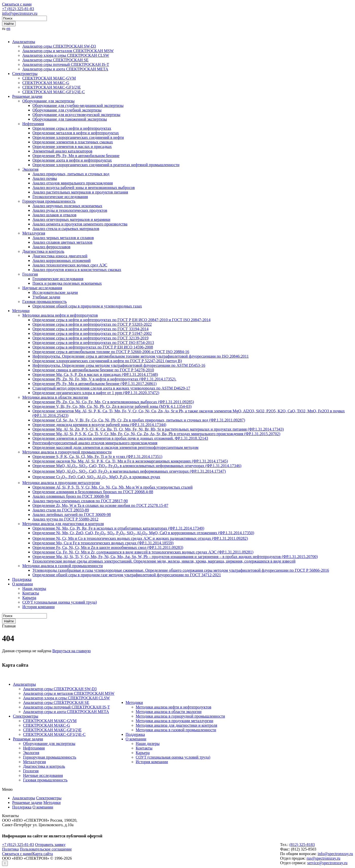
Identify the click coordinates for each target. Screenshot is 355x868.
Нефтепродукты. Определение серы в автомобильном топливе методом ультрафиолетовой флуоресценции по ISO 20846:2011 (141, 356)
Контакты (31, 593)
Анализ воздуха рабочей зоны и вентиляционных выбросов (84, 188)
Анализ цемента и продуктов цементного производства (80, 224)
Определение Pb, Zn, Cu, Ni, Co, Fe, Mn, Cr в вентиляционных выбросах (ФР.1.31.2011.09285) (113, 402)
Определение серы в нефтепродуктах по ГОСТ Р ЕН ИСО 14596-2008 (93, 347)
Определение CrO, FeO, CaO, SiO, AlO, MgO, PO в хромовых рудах (96, 477)
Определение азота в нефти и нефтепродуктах (72, 160)
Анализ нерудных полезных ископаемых (67, 206)
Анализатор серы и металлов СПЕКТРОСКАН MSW (68, 51)
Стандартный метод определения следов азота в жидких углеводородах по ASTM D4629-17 (111, 388)
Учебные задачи (46, 297)
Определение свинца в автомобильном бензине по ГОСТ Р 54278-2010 (93, 370)
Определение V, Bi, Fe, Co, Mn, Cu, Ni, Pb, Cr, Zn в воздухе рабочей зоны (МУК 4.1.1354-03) (112, 406)
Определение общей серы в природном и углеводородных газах (87, 306)
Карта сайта (43, 854)
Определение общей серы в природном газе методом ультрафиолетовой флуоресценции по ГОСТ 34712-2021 (127, 575)
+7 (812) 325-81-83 (18, 9)
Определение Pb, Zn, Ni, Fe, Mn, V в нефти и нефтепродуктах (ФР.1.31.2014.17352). (104, 379)
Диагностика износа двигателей (60, 256)
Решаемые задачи (27, 96)
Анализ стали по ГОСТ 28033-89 (61, 510)
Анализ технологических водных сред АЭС (70, 265)
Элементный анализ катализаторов (62, 151)
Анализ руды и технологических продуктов (70, 210)
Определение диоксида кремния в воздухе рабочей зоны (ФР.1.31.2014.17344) (99, 425)
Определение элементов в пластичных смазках (73, 142)
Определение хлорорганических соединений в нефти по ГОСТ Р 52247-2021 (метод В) (107, 361)
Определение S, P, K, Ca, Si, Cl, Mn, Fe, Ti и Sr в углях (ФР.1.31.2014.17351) (97, 457)
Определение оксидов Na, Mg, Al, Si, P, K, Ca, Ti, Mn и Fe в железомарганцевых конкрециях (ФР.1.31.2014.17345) (130, 461)
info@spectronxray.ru (20, 13)
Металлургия (34, 233)
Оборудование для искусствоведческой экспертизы (76, 115)
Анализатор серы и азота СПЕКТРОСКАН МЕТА (65, 69)
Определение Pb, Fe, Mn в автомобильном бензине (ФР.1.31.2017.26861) (95, 384)
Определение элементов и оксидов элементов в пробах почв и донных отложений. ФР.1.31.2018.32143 (120, 438)
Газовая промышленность (44, 302)
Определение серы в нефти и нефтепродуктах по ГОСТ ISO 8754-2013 (93, 343)
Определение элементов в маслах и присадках (72, 147)
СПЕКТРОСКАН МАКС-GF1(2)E (52, 87)
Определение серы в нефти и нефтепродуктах (72, 128)
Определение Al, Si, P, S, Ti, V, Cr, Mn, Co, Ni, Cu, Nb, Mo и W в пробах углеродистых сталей (113, 487)
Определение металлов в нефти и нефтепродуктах (76, 133)
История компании (39, 607)
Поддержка (22, 579)
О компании (23, 584)
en (8, 28)
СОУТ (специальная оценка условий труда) (60, 602)
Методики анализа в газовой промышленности (63, 566)
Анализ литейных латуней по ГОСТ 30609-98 (72, 515)
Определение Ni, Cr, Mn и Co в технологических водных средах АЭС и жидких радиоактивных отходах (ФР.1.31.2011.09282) (140, 538)
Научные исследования (42, 288)
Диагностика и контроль (43, 251)
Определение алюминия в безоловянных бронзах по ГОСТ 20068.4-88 (93, 492)
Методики (21, 311)
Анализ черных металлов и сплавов (63, 238)
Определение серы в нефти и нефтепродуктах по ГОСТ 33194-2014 (90, 329)
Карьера (29, 598)
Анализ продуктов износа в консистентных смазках (77, 270)
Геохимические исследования (58, 279)
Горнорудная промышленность (49, 201)
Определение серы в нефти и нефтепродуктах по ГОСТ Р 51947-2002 (92, 333)
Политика (10, 849)
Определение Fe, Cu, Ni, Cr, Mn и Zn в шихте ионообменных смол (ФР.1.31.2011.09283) (108, 547)
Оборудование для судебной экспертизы (67, 110)
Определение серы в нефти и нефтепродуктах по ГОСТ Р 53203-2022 (92, 324)
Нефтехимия (33, 124)
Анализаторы (24, 42)
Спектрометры (25, 74)
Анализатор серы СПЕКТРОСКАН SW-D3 (59, 46)
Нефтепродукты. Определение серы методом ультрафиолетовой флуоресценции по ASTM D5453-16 (119, 365)
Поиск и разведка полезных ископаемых (67, 283)
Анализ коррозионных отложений (62, 261)
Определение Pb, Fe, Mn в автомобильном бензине (76, 156)
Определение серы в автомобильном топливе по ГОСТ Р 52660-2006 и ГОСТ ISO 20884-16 (111, 352)
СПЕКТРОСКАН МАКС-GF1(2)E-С (54, 92)
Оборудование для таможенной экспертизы (70, 119)
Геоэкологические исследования (60, 197)
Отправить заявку (50, 845)
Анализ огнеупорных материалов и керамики (71, 219)
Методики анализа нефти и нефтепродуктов (60, 315)
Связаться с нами (17, 4)
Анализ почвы (45, 178)
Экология (30, 169)
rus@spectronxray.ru (323, 858)
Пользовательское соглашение (46, 849)
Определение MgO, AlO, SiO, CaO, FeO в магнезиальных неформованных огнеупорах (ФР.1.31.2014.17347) (129, 471)
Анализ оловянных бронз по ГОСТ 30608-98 (71, 496)
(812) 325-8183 (302, 845)
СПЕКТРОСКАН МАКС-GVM (49, 78)
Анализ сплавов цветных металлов (62, 242)
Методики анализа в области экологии (55, 397)
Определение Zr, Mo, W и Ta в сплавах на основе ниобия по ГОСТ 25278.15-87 (100, 505)
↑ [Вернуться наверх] (5, 863)
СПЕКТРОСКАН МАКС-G (46, 83)
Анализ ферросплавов (51, 247)
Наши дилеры (34, 589)
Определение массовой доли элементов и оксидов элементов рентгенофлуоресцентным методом (115, 447)
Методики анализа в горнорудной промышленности (67, 452)
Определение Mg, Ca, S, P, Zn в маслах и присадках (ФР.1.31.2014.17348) (95, 374)
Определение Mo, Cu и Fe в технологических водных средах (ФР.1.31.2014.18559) (103, 543)
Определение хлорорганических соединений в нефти (78, 137)
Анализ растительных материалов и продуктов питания (80, 192)
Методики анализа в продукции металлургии (61, 483)
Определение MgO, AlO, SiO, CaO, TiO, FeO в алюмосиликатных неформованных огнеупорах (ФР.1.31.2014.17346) (137, 466)
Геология (30, 274)
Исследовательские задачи (55, 292)
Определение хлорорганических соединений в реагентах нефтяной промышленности (106, 165)
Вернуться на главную (72, 651)
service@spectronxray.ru (327, 863)
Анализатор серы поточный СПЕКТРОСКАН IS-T (66, 64)
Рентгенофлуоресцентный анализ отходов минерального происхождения (95, 443)
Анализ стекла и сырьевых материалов (66, 229)
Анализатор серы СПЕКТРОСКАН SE (55, 60)
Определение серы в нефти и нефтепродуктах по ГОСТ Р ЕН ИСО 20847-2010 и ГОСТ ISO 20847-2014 (122, 320)
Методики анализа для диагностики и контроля (63, 524)
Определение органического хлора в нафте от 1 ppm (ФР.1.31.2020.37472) (96, 393)
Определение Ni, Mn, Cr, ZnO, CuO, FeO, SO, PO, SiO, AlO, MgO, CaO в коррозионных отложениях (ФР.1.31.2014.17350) (143, 533)
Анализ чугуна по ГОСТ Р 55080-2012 (65, 519)
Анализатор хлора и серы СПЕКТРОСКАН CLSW (66, 55)
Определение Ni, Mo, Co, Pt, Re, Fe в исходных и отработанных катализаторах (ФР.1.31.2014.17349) (118, 528)
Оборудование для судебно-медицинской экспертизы (78, 105)
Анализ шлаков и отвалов (54, 215)
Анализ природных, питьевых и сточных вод (71, 174)
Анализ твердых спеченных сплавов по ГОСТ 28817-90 (80, 501)
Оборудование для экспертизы (48, 101)
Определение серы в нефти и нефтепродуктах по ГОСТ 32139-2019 (90, 338)
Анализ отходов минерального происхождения (73, 183)
